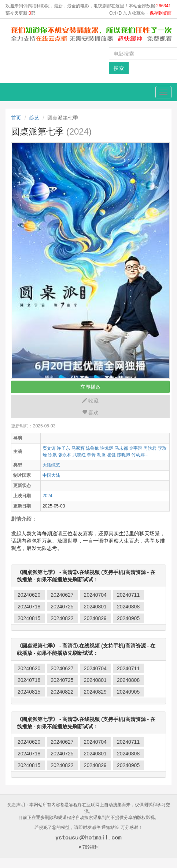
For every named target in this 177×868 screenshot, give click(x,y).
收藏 (91, 401)
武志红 (79, 455)
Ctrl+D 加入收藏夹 (127, 13)
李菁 (91, 455)
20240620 (29, 595)
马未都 (121, 448)
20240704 (95, 595)
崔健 (111, 455)
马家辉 (78, 448)
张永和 (65, 455)
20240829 (95, 618)
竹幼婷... (140, 455)
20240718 (29, 607)
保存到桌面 (161, 13)
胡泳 (102, 455)
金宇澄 (136, 448)
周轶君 (150, 448)
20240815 (29, 618)
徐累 (52, 455)
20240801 (95, 607)
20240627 (62, 595)
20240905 (128, 618)
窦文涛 (49, 448)
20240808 (128, 607)
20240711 (128, 595)
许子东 (63, 448)
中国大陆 (51, 475)
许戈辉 (107, 448)
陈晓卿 (123, 455)
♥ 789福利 (88, 847)
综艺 (34, 118)
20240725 (62, 607)
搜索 (119, 68)
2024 (47, 496)
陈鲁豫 (92, 448)
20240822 (62, 618)
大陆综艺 (51, 465)
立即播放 (91, 387)
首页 (16, 118)
